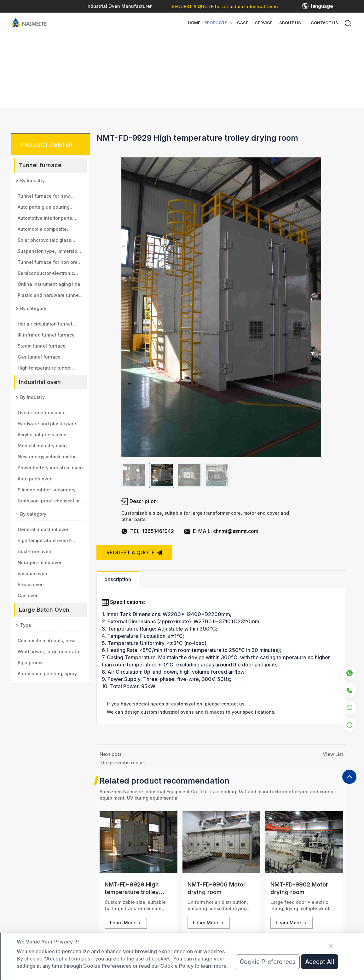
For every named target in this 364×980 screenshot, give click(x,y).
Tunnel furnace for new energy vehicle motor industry (51, 197)
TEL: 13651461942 (152, 531)
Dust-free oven (35, 551)
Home (194, 23)
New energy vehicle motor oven (47, 458)
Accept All (320, 962)
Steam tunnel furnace (42, 346)
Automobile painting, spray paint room (47, 675)
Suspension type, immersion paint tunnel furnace (49, 252)
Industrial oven (40, 382)
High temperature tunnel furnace (45, 369)
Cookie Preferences (268, 962)
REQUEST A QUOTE (134, 552)
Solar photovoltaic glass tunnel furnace (44, 241)
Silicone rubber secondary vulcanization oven (47, 491)
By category (33, 308)
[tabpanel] (221, 652)
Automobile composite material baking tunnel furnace (43, 230)
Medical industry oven (42, 446)
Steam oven (31, 584)
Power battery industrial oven (50, 468)
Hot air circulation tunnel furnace (45, 325)
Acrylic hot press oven (42, 435)
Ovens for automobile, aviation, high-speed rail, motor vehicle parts (46, 414)
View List (333, 754)
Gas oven (28, 595)
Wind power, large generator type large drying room (49, 653)
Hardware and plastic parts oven (48, 425)
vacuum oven (32, 573)
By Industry (32, 181)
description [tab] (118, 579)
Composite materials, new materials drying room (46, 642)
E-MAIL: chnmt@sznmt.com (226, 531)
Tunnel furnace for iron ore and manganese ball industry (50, 263)
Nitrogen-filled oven (40, 562)
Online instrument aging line (49, 284)
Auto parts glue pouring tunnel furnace (44, 208)
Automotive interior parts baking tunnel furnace (45, 219)
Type (26, 625)
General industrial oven (44, 529)
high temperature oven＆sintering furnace (45, 542)
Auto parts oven (35, 479)
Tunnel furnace (40, 165)
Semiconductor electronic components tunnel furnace (48, 275)
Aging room (30, 663)
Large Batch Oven (44, 610)
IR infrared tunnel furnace (46, 335)
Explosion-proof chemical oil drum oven (49, 502)
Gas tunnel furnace (39, 357)
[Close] (331, 946)
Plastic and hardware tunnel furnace (49, 297)
